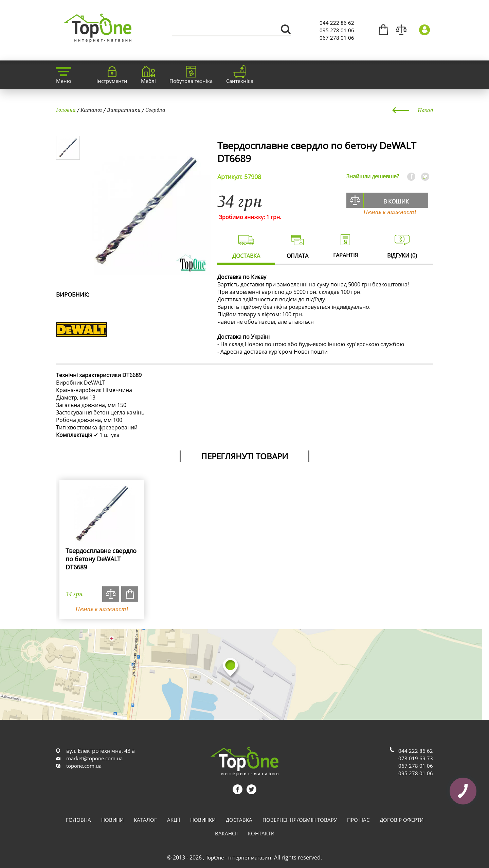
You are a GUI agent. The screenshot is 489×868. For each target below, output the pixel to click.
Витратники (124, 110)
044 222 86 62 (337, 23)
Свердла (155, 110)
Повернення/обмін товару (300, 820)
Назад (425, 110)
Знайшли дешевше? (373, 176)
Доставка (239, 820)
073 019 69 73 (416, 758)
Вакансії (226, 833)
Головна (66, 110)
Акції (174, 820)
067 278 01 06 (337, 38)
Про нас (358, 820)
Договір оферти (402, 820)
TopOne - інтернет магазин (239, 857)
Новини (112, 820)
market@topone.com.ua (94, 758)
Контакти (261, 833)
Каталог (91, 110)
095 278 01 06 (337, 30)
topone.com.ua (84, 766)
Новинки (203, 820)
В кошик (396, 201)
